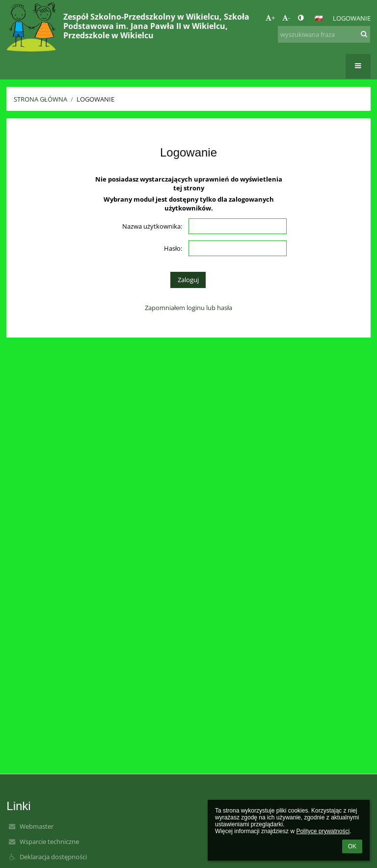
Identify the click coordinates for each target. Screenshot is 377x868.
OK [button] (352, 846)
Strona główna (40, 99)
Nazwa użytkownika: (152, 226)
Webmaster (37, 826)
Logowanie (352, 18)
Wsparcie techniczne (49, 842)
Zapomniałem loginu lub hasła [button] (188, 308)
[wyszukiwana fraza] (324, 34)
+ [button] (270, 18)
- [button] (286, 18)
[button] (319, 18)
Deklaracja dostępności (53, 857)
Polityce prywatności (323, 831)
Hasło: (173, 248)
